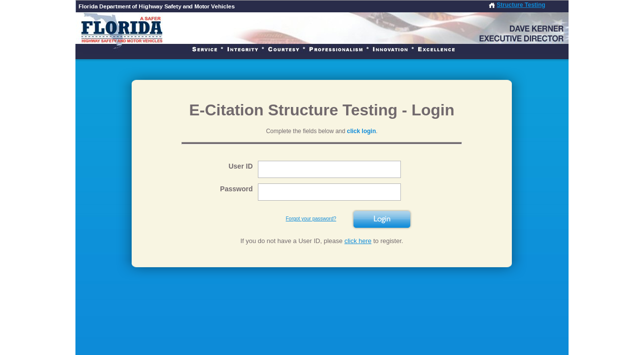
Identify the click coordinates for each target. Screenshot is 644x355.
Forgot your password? (311, 219)
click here (358, 241)
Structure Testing (521, 5)
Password (236, 189)
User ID (240, 166)
